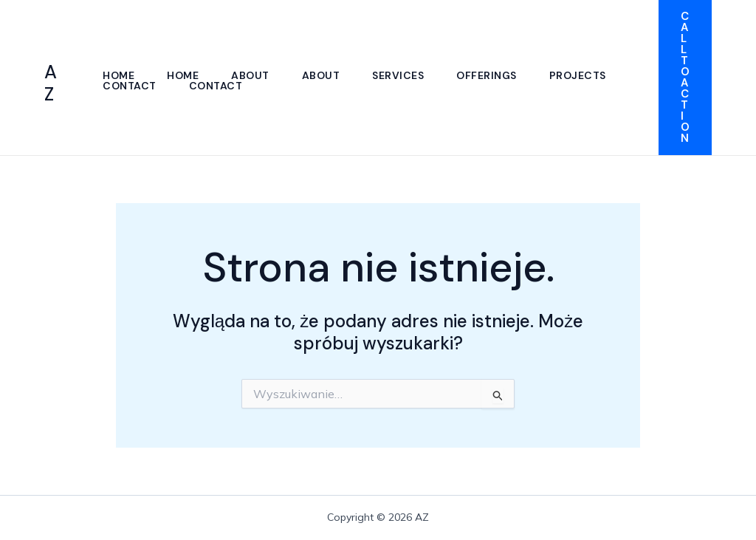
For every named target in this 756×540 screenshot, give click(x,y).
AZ (51, 83)
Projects (578, 75)
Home (118, 75)
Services (398, 75)
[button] (685, 78)
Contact (130, 86)
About (250, 75)
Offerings (487, 75)
